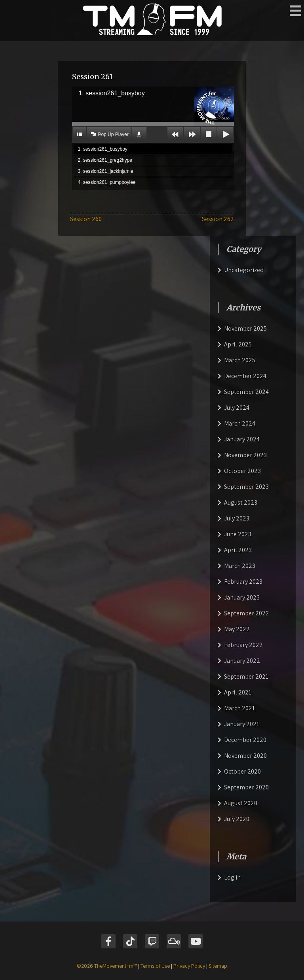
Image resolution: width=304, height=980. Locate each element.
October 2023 (242, 471)
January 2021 (242, 724)
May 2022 (237, 629)
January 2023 (242, 597)
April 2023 (238, 550)
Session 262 (218, 219)
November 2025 (245, 328)
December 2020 (245, 740)
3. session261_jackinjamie (105, 171)
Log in (232, 877)
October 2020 (242, 771)
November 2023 (245, 455)
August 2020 (241, 803)
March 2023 (240, 566)
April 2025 (238, 344)
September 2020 (246, 787)
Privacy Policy (189, 966)
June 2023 (238, 534)
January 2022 (242, 661)
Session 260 (86, 219)
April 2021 (238, 692)
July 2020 (237, 819)
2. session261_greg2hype (105, 160)
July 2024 (237, 408)
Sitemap (218, 966)
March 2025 (240, 360)
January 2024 (242, 439)
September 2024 (246, 392)
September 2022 (247, 613)
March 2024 (240, 423)
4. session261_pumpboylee (106, 182)
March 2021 (239, 708)
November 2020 (245, 756)
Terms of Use (155, 966)
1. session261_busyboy (102, 149)
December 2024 (245, 376)
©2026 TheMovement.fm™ (107, 966)
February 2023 (243, 582)
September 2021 (246, 676)
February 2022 (243, 645)
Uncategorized (244, 270)
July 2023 (237, 518)
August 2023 (241, 502)
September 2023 (246, 487)
